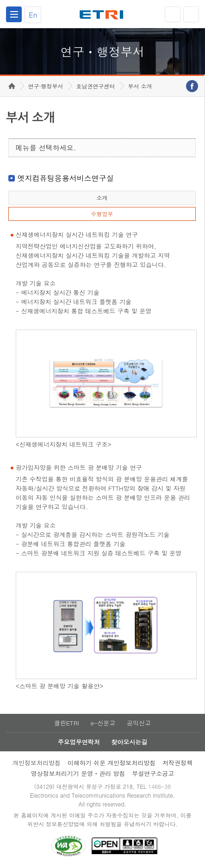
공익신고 (139, 723)
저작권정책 (177, 763)
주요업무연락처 (79, 742)
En (33, 15)
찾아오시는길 (129, 742)
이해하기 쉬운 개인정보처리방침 (112, 763)
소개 (102, 197)
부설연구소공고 (153, 773)
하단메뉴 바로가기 (0, 0)
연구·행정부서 (46, 86)
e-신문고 (103, 723)
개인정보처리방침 (37, 763)
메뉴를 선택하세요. (46, 147)
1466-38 (159, 786)
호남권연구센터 (96, 86)
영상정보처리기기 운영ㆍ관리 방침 (78, 773)
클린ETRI (67, 723)
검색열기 (191, 14)
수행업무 (102, 214)
